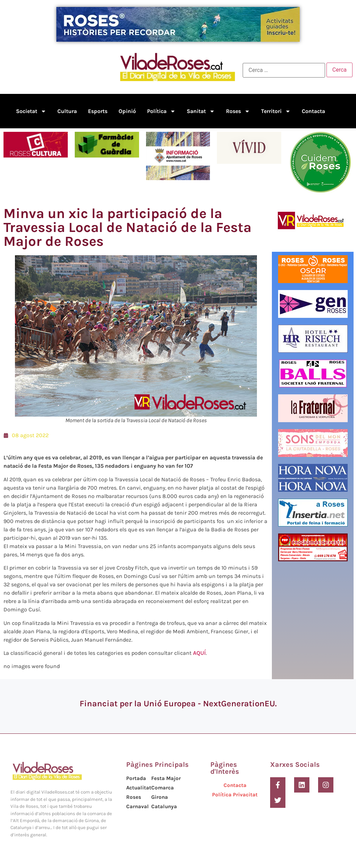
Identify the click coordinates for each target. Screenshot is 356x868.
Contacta (313, 111)
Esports (98, 111)
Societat (31, 111)
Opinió (127, 111)
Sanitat (201, 111)
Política (161, 111)
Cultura (67, 111)
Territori (276, 111)
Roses (238, 111)
